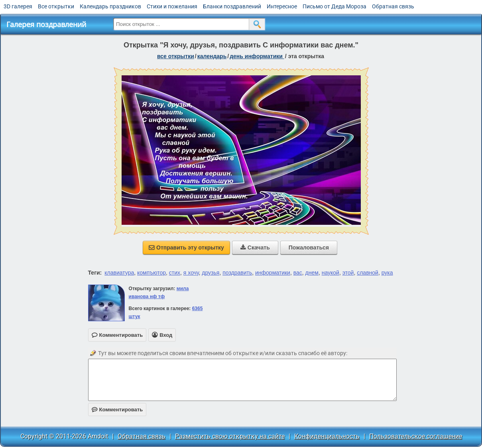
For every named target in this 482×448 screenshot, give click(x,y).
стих (175, 273)
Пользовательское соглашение (416, 436)
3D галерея (18, 6)
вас (298, 273)
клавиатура (119, 273)
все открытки (176, 56)
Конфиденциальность (327, 436)
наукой (331, 273)
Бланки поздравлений (232, 6)
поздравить (237, 273)
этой (348, 273)
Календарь (212, 56)
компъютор (151, 273)
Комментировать (117, 410)
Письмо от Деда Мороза (334, 6)
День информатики (257, 56)
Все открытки (56, 6)
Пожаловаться (309, 248)
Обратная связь (393, 6)
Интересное (282, 6)
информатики (273, 273)
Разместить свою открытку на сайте (230, 436)
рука (387, 273)
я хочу (191, 273)
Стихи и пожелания (172, 6)
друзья (211, 273)
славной (368, 273)
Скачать (255, 248)
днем (312, 273)
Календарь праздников (110, 6)
